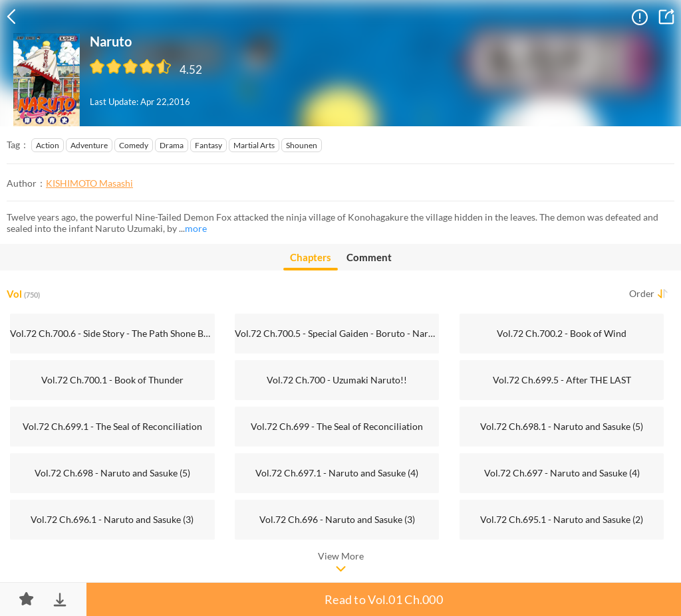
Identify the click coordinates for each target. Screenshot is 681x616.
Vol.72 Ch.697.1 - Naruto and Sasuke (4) (337, 473)
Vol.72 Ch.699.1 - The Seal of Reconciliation (112, 426)
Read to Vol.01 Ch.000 (384, 599)
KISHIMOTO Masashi (89, 183)
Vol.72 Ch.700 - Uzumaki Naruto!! (337, 380)
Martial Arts (254, 145)
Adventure (89, 145)
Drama (172, 145)
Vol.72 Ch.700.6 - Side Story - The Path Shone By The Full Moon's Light (112, 333)
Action (48, 145)
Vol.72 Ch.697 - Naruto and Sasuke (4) (562, 473)
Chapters (311, 261)
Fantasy (208, 145)
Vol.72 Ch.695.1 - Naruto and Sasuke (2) (562, 519)
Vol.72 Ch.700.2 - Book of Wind (562, 333)
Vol (23, 294)
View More (341, 556)
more (196, 228)
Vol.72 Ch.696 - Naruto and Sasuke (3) (337, 519)
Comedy (134, 145)
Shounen (302, 145)
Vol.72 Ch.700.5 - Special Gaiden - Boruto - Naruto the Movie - (337, 333)
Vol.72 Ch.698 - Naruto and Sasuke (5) (112, 473)
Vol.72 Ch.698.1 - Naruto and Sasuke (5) (562, 426)
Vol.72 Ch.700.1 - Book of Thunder (112, 380)
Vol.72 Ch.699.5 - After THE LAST (562, 380)
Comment (369, 257)
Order (642, 293)
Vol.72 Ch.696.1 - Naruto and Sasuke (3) (112, 519)
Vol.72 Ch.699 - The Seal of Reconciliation (337, 426)
